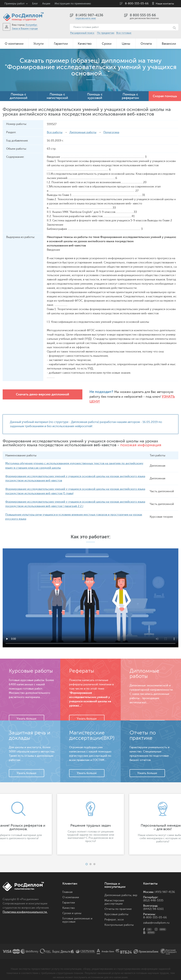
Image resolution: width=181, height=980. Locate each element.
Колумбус (31, 25)
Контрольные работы (119, 919)
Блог (35, 4)
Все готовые (124, 33)
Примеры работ (14, 4)
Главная (67, 886)
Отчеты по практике (118, 903)
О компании (14, 44)
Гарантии (61, 44)
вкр (135, 889)
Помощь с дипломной (19, 96)
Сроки (107, 44)
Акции (46, 4)
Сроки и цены (72, 907)
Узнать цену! (155, 397)
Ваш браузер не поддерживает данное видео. (90, 592)
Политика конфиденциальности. (25, 906)
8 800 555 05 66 (143, 15)
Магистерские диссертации (114, 896)
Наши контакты (165, 4)
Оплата (146, 44)
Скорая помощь (165, 96)
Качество (85, 44)
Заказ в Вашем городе (25, 29)
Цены (126, 44)
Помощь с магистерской (57, 96)
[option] (90, 818)
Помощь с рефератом (130, 96)
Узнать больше (27, 713)
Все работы (55, 132)
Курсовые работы (116, 908)
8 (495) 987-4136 (89, 15)
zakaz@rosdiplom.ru (156, 917)
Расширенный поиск (82, 33)
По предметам (106, 33)
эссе (121, 914)
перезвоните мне (86, 18)
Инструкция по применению (73, 4)
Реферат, (111, 914)
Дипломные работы (83, 132)
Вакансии (169, 44)
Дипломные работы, (119, 889)
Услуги (39, 44)
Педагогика (111, 132)
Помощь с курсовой (95, 96)
